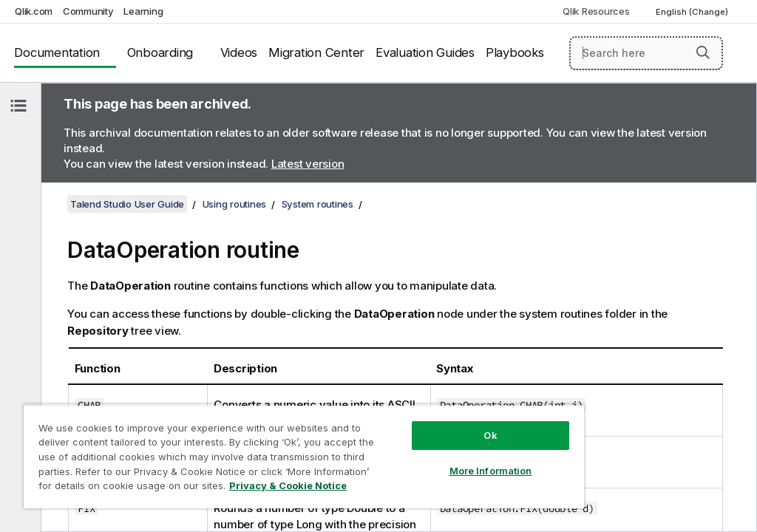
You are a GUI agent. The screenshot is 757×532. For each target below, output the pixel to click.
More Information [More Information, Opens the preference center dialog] (491, 471)
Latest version (308, 164)
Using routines (235, 204)
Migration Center (316, 52)
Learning (143, 11)
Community (88, 11)
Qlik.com (34, 11)
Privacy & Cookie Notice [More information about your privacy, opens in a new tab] (288, 485)
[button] (703, 52)
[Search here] (646, 53)
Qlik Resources (596, 11)
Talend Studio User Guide (127, 204)
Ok (490, 435)
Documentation (57, 52)
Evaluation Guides (425, 52)
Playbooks (515, 52)
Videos (239, 52)
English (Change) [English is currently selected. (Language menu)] (693, 12)
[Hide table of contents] (18, 106)
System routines (318, 204)
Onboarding (160, 52)
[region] (304, 456)
